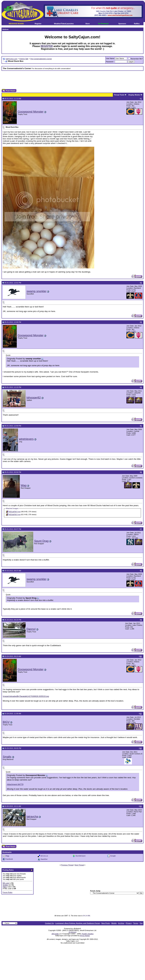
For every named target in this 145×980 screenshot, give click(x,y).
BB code (6, 883)
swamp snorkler (37, 291)
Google (113, 856)
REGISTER (47, 46)
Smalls (7, 757)
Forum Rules (8, 892)
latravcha (32, 816)
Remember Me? (135, 59)
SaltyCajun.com (12, 59)
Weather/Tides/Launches (64, 24)
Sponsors (122, 24)
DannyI (31, 629)
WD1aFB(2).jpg (15, 512)
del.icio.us (44, 856)
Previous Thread (67, 865)
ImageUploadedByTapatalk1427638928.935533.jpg (26, 696)
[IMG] (5, 887)
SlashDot (44, 859)
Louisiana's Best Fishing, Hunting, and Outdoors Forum (78, 923)
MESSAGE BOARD (16, 24)
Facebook (9, 859)
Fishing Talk (24, 59)
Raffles (137, 24)
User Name (110, 58)
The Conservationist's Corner (41, 59)
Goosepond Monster (31, 112)
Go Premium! (103, 24)
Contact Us (49, 923)
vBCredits (55, 934)
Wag (24, 485)
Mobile (114, 923)
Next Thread (79, 865)
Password (110, 62)
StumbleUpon (81, 856)
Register (38, 24)
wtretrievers (26, 439)
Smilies (5, 885)
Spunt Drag (41, 541)
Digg (7, 856)
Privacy (129, 923)
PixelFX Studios (88, 934)
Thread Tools (119, 95)
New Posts (106, 923)
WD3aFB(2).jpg (15, 514)
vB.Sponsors (72, 932)
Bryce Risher (85, 936)
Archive (121, 923)
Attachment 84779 (15, 784)
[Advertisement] (73, 80)
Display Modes (134, 95)
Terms (136, 923)
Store (88, 24)
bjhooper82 (34, 398)
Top (141, 923)
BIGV (6, 722)
